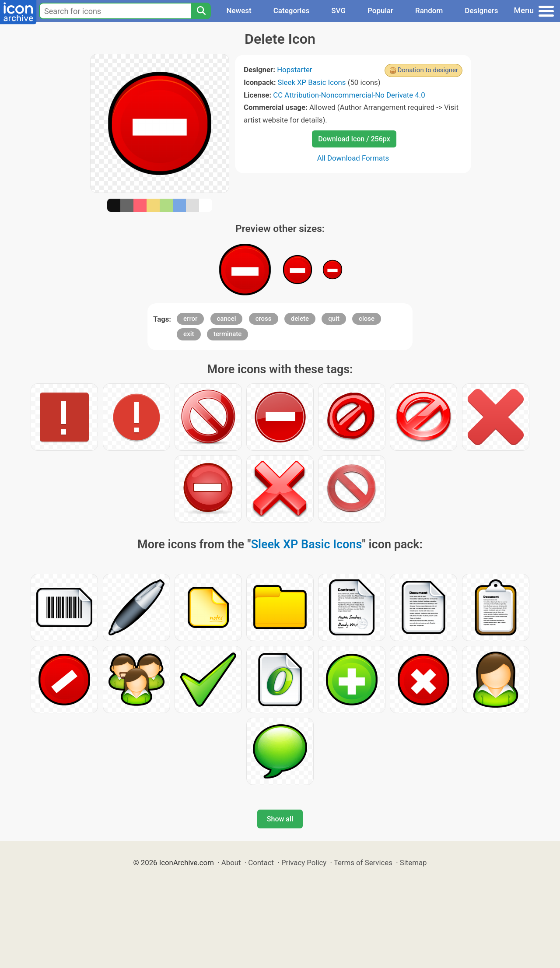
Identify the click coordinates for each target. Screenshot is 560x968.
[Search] (201, 11)
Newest (239, 11)
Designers (481, 11)
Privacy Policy (304, 863)
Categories (292, 11)
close (367, 319)
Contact (261, 863)
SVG (338, 11)
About (231, 863)
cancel (227, 319)
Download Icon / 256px (354, 139)
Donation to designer (428, 70)
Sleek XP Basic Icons (312, 82)
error (190, 319)
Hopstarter (294, 70)
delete (300, 319)
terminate (228, 334)
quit (334, 319)
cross (264, 319)
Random (429, 11)
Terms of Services (363, 863)
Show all (280, 819)
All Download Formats (353, 158)
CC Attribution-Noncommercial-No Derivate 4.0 (349, 95)
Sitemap (413, 863)
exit (189, 334)
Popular (380, 11)
